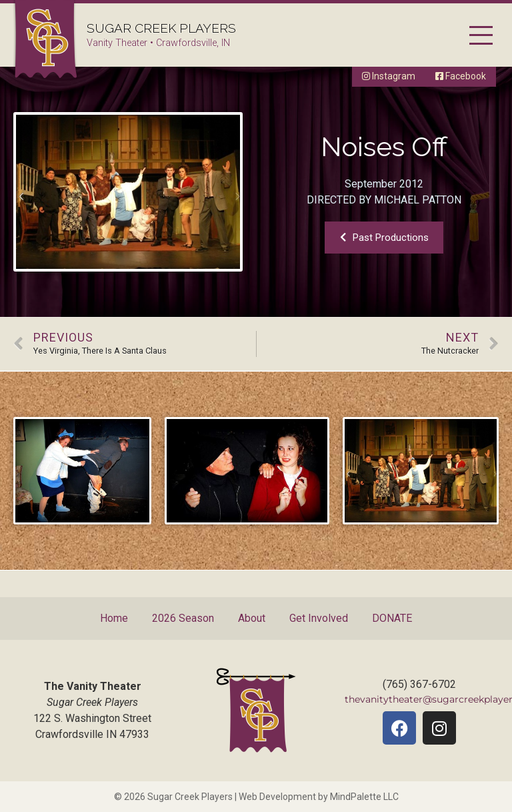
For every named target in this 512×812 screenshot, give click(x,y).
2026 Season (183, 618)
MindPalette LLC (364, 797)
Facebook (461, 76)
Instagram (389, 76)
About (252, 618)
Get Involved (319, 618)
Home (114, 618)
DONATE (392, 618)
